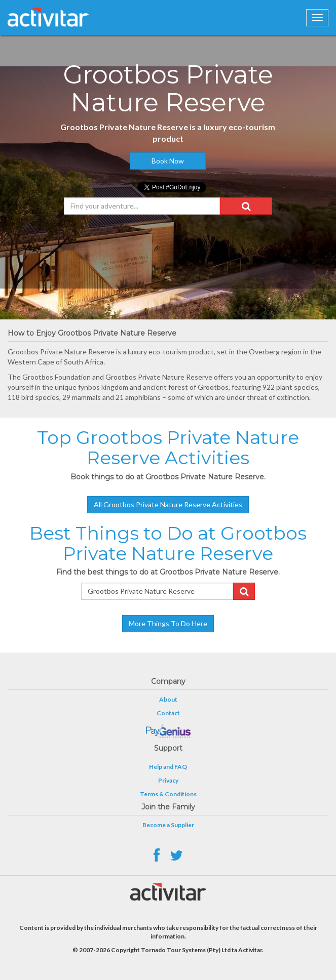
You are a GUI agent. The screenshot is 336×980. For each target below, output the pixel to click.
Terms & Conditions (168, 794)
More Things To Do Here (168, 623)
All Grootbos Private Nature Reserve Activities (168, 504)
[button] (246, 206)
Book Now (168, 161)
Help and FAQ (168, 767)
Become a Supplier (168, 825)
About (168, 699)
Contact (168, 713)
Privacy (168, 780)
